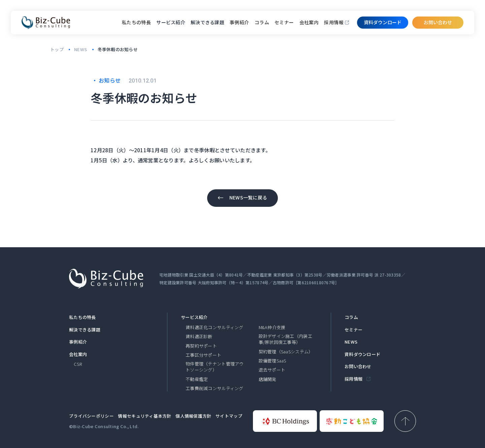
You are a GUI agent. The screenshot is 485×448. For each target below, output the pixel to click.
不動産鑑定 (197, 379)
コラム (262, 22)
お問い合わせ (438, 22)
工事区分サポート (203, 355)
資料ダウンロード (362, 354)
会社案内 (309, 22)
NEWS (351, 342)
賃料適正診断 (199, 337)
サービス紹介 (194, 317)
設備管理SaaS (272, 361)
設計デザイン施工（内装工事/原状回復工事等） (285, 339)
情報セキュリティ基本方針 (144, 416)
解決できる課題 (85, 330)
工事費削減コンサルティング (215, 388)
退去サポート (272, 370)
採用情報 (334, 22)
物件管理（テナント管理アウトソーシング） (215, 367)
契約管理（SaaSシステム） (286, 352)
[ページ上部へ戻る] (405, 421)
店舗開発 (268, 379)
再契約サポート (201, 346)
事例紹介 (239, 22)
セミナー (284, 22)
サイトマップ (229, 416)
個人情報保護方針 (193, 416)
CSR (78, 364)
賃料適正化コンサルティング (215, 327)
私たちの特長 (137, 22)
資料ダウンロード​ (383, 22)
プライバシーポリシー (91, 416)
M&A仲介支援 (272, 327)
